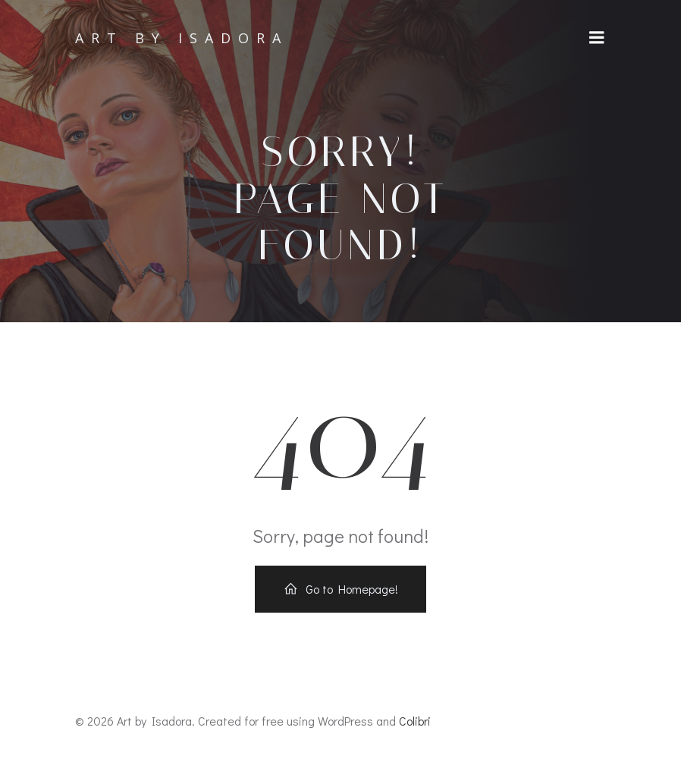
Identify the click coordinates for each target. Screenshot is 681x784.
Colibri (415, 721)
